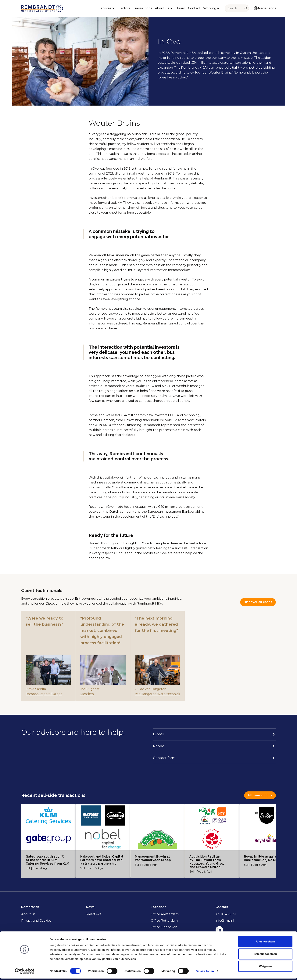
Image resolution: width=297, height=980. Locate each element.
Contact (194, 8)
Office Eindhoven (164, 927)
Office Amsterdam (165, 914)
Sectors (124, 8)
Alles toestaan (265, 943)
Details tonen (205, 973)
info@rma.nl (225, 921)
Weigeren (265, 968)
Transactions (142, 8)
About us (28, 914)
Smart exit (94, 914)
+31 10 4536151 (226, 914)
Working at (212, 8)
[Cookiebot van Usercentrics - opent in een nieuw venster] (25, 973)
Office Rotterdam (164, 921)
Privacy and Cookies (36, 921)
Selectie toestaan (265, 955)
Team (181, 8)
